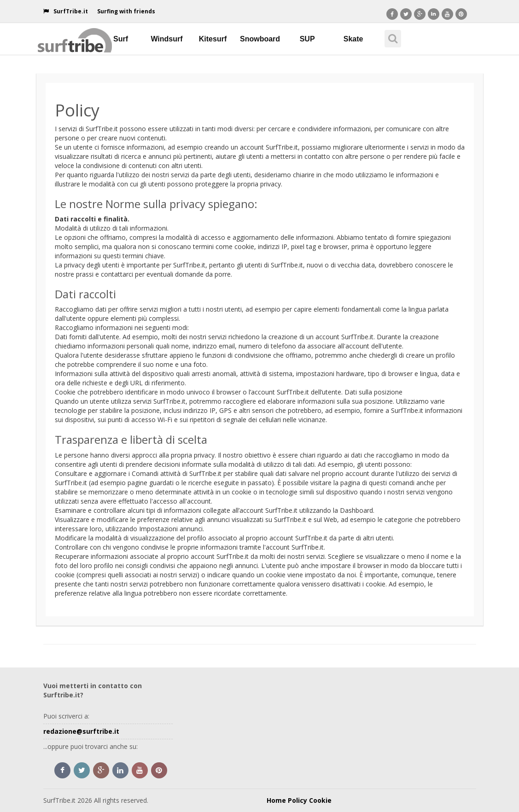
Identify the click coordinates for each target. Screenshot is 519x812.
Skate (353, 39)
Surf (121, 39)
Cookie (320, 800)
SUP (307, 39)
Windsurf (166, 39)
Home (276, 800)
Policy (297, 800)
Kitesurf (213, 39)
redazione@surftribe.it (81, 731)
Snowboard (260, 39)
